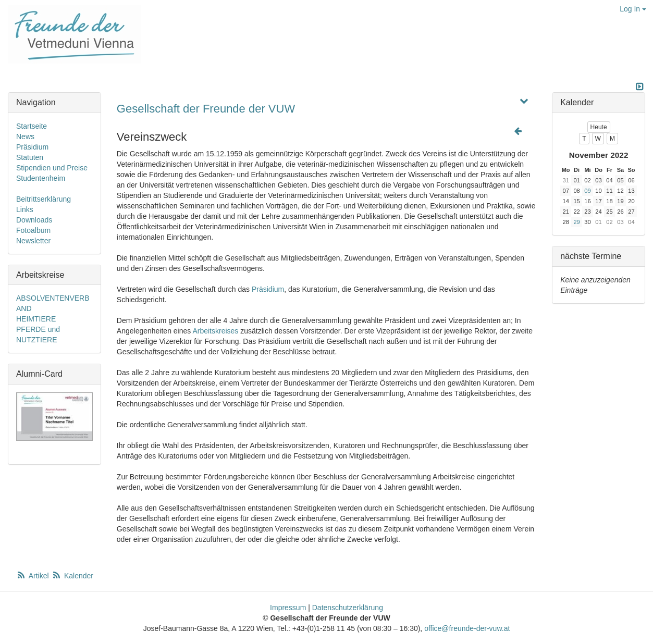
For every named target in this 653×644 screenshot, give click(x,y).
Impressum (288, 608)
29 (576, 222)
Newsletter (33, 241)
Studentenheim (41, 178)
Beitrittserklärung (44, 199)
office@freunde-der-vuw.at (467, 628)
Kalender (72, 576)
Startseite (32, 126)
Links (25, 209)
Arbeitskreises (215, 331)
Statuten (30, 157)
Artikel (33, 576)
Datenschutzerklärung (348, 608)
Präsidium (268, 289)
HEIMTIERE (36, 319)
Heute (599, 127)
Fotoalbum (33, 230)
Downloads (34, 220)
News (25, 137)
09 (587, 191)
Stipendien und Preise (52, 168)
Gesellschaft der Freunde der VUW (206, 109)
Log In (633, 9)
